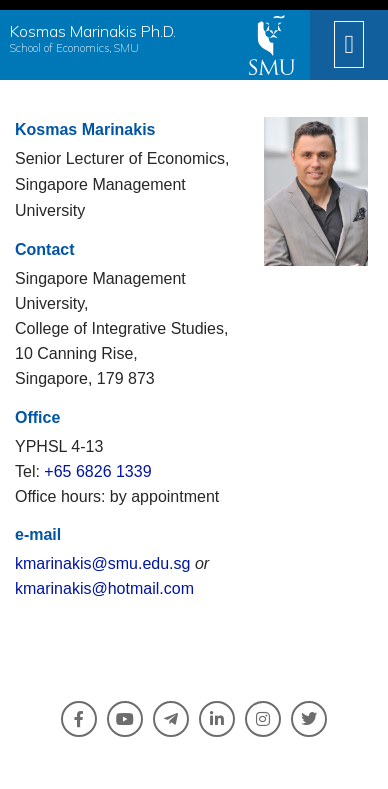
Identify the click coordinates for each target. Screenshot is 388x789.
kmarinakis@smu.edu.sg (102, 563)
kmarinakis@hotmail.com (104, 588)
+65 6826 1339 (97, 471)
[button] (349, 44)
